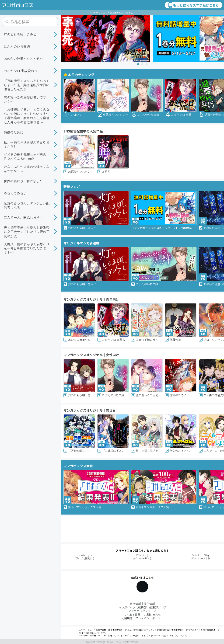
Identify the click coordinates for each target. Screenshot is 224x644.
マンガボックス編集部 (133, 607)
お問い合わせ (153, 614)
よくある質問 (132, 614)
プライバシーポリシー (149, 618)
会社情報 (135, 604)
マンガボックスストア (142, 611)
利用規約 (127, 618)
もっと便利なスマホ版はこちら (193, 5)
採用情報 (149, 604)
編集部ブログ (158, 607)
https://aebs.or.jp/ (157, 635)
